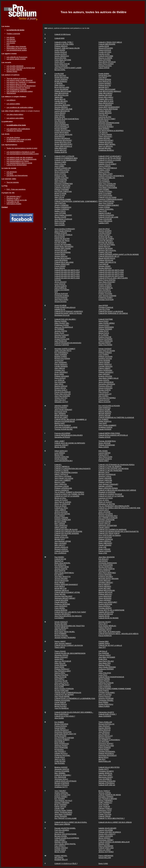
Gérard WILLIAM (105, 858)
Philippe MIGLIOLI (105, 594)
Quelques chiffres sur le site (17, 200)
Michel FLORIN (60, 337)
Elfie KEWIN (103, 451)
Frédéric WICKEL (61, 856)
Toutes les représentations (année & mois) (22, 148)
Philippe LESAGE (61, 535)
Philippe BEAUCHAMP (63, 91)
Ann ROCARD (104, 742)
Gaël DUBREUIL (61, 288)
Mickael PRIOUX (61, 704)
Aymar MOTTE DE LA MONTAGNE (112, 610)
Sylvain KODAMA (61, 459)
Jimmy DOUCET (60, 282)
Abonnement (11, 93)
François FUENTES (62, 345)
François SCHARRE (62, 771)
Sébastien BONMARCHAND (109, 123)
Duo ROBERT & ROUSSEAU (109, 740)
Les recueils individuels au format (21, 68)
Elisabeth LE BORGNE (107, 492)
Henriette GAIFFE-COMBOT (65, 349)
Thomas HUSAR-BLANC (64, 429)
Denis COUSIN (60, 221)
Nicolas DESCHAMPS (63, 258)
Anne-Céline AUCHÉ (62, 64)
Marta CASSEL (104, 172)
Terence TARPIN (105, 793)
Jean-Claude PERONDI (107, 667)
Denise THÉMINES (106, 801)
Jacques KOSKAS (105, 459)
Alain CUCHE (59, 223)
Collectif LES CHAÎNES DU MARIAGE (113, 529)
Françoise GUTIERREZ (107, 398)
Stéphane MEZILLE (62, 590)
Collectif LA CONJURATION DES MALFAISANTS (72, 469)
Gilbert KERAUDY (61, 451)
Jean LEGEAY (60, 516)
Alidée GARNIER (61, 355)
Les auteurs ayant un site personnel (20, 80)
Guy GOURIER (60, 382)
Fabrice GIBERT (105, 368)
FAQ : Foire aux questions (16, 189)
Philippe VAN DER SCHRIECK (110, 832)
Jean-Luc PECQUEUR (63, 661)
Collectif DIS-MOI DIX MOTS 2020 (111, 272)
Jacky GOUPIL (104, 380)
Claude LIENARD (105, 545)
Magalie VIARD (104, 844)
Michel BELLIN (60, 99)
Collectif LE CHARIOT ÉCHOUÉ (110, 494)
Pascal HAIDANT (61, 408)
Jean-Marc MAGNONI (107, 557)
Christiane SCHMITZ (106, 771)
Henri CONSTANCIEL (107, 201)
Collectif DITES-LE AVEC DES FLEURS (113, 278)
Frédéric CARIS (104, 170)
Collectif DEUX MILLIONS (64, 262)
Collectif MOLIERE (61, 600)
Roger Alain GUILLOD (63, 394)
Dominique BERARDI (62, 105)
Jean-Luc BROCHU (106, 146)
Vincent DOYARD (105, 284)
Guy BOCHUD (60, 121)
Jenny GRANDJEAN (106, 382)
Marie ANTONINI (105, 60)
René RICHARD (60, 736)
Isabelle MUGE (104, 616)
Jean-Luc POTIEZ (105, 695)
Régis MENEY (60, 583)
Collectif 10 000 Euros (62, 34)
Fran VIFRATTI (60, 846)
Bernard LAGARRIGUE (107, 474)
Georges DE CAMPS (106, 239)
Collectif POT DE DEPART (64, 695)
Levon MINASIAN (105, 596)
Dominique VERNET (106, 840)
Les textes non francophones (17, 175)
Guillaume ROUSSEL (62, 755)
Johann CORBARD (61, 205)
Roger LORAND (104, 549)
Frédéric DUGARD (105, 294)
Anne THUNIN (104, 805)
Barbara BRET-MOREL (107, 144)
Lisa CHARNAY (104, 182)
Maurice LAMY (60, 482)
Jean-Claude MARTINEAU (64, 573)
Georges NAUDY (105, 622)
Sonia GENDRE (104, 360)
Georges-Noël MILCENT (63, 596)
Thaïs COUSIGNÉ (105, 219)
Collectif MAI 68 (60, 559)
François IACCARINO (62, 433)
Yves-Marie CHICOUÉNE (108, 188)
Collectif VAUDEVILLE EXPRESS (67, 838)
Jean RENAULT (104, 732)
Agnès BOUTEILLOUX (63, 142)
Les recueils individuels (15, 66)
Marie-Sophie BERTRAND (108, 109)
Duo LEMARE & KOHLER (108, 518)
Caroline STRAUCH (62, 785)
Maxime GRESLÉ (61, 386)
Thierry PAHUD (60, 651)
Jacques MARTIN (61, 569)
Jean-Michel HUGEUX (63, 425)
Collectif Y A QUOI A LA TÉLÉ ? (66, 864)
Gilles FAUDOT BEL (62, 323)
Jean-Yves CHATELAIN (107, 184)
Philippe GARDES (105, 353)
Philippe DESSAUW (106, 260)
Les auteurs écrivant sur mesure (18, 88)
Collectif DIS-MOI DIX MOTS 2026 (67, 278)
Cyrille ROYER (60, 761)
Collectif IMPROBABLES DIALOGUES (69, 435)
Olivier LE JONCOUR (62, 504)
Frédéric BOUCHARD (62, 131)
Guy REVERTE (104, 734)
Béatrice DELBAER (106, 248)
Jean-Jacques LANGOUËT (108, 484)
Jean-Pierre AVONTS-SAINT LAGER (68, 68)
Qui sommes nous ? (14, 196)
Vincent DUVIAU (60, 302)
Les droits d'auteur (13, 137)
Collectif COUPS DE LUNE (108, 217)
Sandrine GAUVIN (105, 359)
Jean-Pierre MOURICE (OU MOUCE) (68, 616)
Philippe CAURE (60, 176)
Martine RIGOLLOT (106, 736)
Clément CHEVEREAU (107, 186)
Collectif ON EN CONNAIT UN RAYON (69, 645)
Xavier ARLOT (60, 62)
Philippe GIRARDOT (106, 372)
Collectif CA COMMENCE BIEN (66, 158)
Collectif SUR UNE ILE (107, 785)
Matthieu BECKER (105, 95)
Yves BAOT (103, 78)
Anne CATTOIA (60, 174)
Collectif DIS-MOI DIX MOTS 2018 (111, 270)
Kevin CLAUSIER (105, 193)
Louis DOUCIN (60, 284)
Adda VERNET (60, 840)
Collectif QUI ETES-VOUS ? (65, 716)
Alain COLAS (59, 197)
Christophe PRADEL (106, 700)
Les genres (11, 37)
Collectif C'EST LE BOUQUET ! (110, 156)
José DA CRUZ (104, 229)
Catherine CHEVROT (62, 188)
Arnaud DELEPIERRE (63, 252)
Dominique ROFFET (106, 744)
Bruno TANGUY (104, 791)
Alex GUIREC (104, 396)
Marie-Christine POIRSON (64, 689)
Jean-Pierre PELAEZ (106, 661)
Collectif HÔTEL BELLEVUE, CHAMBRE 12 (70, 419)
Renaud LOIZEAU (61, 549)
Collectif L (58, 465)
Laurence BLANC (105, 117)
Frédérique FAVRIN (62, 325)
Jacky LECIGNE (104, 512)
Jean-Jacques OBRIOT (63, 643)
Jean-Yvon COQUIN (106, 203)
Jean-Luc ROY (60, 759)
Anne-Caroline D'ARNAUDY (65, 229)
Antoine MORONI (61, 610)
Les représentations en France (18, 161)
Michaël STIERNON (62, 783)
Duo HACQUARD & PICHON (109, 406)
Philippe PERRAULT (62, 669)
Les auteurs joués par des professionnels (21, 159)
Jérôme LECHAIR (61, 512)
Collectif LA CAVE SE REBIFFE (110, 467)
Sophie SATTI (104, 769)
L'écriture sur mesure (14, 131)
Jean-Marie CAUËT (106, 174)
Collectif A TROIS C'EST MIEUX (110, 42)
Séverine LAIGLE (105, 476)
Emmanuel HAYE (61, 412)
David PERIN (59, 667)
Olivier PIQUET (104, 681)
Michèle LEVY (60, 539)
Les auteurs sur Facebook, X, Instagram (21, 82)
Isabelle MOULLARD (106, 612)
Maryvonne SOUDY (106, 777)
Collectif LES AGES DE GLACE (66, 529)
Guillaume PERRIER (106, 669)
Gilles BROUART (61, 148)
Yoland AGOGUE (105, 50)
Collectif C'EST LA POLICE (64, 156)
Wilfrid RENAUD (105, 730)
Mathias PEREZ (104, 665)
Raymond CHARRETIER (64, 184)
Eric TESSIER (60, 799)
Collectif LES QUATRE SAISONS (67, 533)
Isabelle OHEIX (104, 643)
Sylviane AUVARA (105, 66)
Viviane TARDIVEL (61, 793)
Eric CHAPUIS (104, 180)
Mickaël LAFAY (104, 472)
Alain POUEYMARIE (62, 696)
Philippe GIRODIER (62, 376)
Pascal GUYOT (104, 400)
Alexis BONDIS (60, 123)
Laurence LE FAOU (106, 498)
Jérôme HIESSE (105, 416)
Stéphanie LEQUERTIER (108, 526)
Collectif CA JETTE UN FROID (110, 158)
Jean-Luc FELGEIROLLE (64, 327)
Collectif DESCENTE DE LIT (109, 256)
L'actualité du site (13, 202)
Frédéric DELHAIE (105, 252)
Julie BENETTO (60, 103)
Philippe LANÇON (105, 482)
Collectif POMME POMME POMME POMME (115, 689)
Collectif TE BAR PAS (62, 795)
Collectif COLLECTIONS (107, 197)
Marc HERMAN (60, 414)
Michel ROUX (104, 757)
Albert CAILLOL (60, 164)
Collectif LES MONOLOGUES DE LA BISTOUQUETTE (119, 531)
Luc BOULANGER (105, 135)
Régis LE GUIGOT (105, 502)
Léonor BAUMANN (61, 89)
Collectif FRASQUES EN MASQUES (68, 343)
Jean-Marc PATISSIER (107, 657)
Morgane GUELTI (61, 390)
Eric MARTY (59, 575)
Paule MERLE (60, 586)
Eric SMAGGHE (60, 777)
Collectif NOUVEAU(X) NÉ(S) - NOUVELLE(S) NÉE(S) (119, 634)
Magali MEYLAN (60, 588)
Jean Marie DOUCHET (107, 282)
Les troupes (11, 43)
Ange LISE (103, 547)
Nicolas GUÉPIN (105, 390)
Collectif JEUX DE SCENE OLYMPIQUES (70, 443)
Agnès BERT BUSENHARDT (109, 107)
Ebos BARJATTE (105, 81)
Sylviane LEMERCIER (63, 520)
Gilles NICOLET (60, 630)
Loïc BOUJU (103, 133)
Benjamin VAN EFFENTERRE (65, 834)
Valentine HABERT (61, 406)
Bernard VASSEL (61, 836)
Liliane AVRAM (104, 68)
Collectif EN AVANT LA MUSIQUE (111, 311)
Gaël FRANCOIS (61, 341)
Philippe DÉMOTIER (62, 264)
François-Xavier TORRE (63, 810)
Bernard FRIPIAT (105, 343)
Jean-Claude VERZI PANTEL (65, 844)
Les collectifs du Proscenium (17, 57)
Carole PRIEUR (60, 702)
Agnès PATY (59, 659)
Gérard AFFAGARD (106, 48)
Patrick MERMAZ (105, 586)
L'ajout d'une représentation (17, 165)
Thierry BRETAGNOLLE (63, 146)
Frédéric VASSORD (106, 836)
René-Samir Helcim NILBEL (65, 632)
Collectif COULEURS (106, 215)
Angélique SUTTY (61, 787)
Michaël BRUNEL (105, 148)
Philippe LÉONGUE (106, 539)
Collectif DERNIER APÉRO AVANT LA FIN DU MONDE (119, 254)
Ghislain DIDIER (105, 266)
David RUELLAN (105, 761)
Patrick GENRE (104, 362)
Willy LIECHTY (60, 545)
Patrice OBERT (60, 641)
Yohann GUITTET (61, 398)
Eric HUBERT (104, 419)
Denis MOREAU (104, 606)
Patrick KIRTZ (104, 455)
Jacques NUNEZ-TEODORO (65, 638)
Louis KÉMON (60, 453)
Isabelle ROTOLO (61, 753)
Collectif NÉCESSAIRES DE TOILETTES (69, 626)
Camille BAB (59, 74)
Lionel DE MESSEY (106, 241)
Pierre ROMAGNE (61, 748)
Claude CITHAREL (105, 192)
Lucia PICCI (103, 675)
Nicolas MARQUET (106, 567)
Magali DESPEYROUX (107, 258)
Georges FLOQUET (62, 335)
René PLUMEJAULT (62, 685)
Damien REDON (105, 728)
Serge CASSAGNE (61, 172)
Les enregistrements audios (17, 50)
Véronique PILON (61, 681)
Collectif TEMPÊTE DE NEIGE (110, 795)
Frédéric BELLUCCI (106, 99)
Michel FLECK (104, 333)
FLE (8, 45)
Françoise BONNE (105, 125)
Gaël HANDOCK (105, 408)
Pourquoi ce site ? (13, 198)
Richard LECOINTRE (62, 514)
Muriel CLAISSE (60, 193)
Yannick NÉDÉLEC (61, 628)
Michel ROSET (104, 750)
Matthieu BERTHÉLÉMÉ (63, 109)
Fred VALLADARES (62, 830)
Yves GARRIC (104, 355)
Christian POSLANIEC (107, 693)
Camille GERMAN (61, 366)
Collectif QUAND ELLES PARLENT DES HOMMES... (74, 712)
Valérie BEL (59, 97)
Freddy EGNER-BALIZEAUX (65, 307)
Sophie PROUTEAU (106, 704)
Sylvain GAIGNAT (105, 349)
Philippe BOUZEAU (106, 142)
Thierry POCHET (105, 685)
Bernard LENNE (60, 522)
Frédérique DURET (106, 298)
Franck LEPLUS (104, 524)
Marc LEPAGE (60, 524)
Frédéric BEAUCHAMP (107, 89)
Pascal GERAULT (61, 364)
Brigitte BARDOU (61, 81)
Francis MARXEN (105, 575)
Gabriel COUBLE (105, 213)
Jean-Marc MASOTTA (62, 577)
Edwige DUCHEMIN (62, 290)
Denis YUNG (103, 864)
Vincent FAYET (104, 325)
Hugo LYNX (103, 553)
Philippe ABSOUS (61, 46)
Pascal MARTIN (104, 571)
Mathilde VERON (61, 842)
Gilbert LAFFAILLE (61, 474)
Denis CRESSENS (105, 221)
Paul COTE (103, 211)
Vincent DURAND (61, 298)
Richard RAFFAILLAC (107, 724)
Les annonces (12, 172)
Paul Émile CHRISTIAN (63, 192)
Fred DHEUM (103, 264)
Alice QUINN (59, 718)
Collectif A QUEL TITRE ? (64, 42)
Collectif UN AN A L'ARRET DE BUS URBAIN (115, 822)
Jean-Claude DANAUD (63, 231)
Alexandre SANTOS (62, 769)
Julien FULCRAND (105, 345)
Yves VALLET (59, 832)
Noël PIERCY (59, 679)
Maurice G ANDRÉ (105, 58)
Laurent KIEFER (105, 453)
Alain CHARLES (60, 182)
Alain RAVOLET (104, 726)
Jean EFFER (103, 305)
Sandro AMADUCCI (62, 56)
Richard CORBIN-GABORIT (109, 205)
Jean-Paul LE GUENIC (63, 502)
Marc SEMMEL (60, 773)
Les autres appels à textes (16, 59)
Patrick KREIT (104, 461)
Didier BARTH (60, 85)
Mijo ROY (102, 759)
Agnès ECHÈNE (60, 305)
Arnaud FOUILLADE (62, 339)
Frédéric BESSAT (105, 111)
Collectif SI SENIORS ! (63, 775)
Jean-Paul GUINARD (62, 396)
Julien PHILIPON (105, 673)
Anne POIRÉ (59, 687)
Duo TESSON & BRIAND (108, 799)
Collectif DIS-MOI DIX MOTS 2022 (111, 274)
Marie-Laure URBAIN (62, 824)
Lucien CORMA (104, 207)
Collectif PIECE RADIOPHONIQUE (111, 677)
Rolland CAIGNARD (106, 162)
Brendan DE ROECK (106, 243)
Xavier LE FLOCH (61, 500)
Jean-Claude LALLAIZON (64, 478)
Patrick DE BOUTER (62, 239)
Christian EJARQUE (106, 307)
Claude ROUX (60, 757)
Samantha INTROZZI (62, 437)
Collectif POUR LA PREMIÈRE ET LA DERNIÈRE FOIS (75, 698)
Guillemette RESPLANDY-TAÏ (65, 734)
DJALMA (58, 280)
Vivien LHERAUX (105, 541)
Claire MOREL (60, 608)
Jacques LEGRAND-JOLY (108, 516)
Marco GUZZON (105, 402)
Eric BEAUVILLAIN (61, 95)
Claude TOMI (59, 808)
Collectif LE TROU (61, 508)
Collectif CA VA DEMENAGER (65, 160)
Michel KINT (59, 455)
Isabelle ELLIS (60, 309)
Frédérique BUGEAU (106, 150)
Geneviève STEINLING (107, 781)
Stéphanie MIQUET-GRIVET (65, 598)
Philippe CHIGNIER (62, 190)
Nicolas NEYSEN (61, 624)
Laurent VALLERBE (106, 830)
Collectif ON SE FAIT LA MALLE (110, 645)
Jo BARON (58, 83)
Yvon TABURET (60, 791)
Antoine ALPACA (61, 54)
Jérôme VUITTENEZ (106, 852)
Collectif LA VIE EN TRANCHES (110, 471)
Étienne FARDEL (61, 321)
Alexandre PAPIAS (61, 655)
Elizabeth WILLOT (61, 860)
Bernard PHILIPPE (61, 675)
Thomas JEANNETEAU (107, 441)
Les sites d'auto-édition (15, 114)
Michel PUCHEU (61, 706)
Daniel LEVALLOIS (61, 537)
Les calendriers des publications (18, 129)
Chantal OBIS (104, 641)
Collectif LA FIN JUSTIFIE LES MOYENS (114, 469)
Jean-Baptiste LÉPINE (63, 541)
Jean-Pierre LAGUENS (63, 476)
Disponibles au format (17, 48)
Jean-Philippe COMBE (63, 199)
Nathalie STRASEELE (107, 783)
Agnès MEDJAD (104, 581)
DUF (56, 292)
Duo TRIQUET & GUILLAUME (66, 818)
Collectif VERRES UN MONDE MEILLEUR (114, 842)
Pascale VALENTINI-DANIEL (65, 828)
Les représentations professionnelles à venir (23, 154)
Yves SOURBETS (105, 779)
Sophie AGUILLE (61, 52)
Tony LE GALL (104, 500)
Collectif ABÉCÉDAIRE (107, 44)
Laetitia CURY (104, 223)
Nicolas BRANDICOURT (63, 144)
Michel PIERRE (104, 679)
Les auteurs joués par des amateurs (20, 157)
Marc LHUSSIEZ (61, 543)
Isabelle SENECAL (105, 773)
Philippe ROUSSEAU (106, 753)
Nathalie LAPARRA (106, 486)
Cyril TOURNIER (105, 812)
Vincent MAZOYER (61, 581)
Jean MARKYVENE (62, 567)
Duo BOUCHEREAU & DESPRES (111, 131)
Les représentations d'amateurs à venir (21, 152)
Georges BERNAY (61, 107)
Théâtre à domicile (13, 34)
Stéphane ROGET (61, 746)
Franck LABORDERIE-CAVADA (66, 472)
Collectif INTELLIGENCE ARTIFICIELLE (113, 435)
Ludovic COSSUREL (106, 209)
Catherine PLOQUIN (106, 683)
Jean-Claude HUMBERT (107, 425)
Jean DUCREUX (105, 290)
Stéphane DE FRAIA (62, 241)
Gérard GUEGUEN (106, 388)
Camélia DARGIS (105, 233)
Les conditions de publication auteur (20, 91)
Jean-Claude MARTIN (107, 569)
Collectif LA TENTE (61, 471)
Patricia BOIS (103, 121)
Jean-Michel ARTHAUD (107, 62)
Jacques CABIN (60, 162)
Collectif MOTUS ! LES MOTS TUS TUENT (70, 612)
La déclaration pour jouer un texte (19, 139)
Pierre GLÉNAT (60, 378)
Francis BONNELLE (62, 127)
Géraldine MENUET (106, 583)
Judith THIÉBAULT (105, 803)
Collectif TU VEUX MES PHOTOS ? (112, 818)
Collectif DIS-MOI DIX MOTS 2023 (67, 276)
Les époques (11, 41)
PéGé (101, 671)
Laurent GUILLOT (105, 394)
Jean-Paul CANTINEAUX (108, 168)
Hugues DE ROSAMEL (63, 245)
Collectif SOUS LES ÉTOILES (65, 781)
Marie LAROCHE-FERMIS (108, 488)
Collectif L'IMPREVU (62, 467)
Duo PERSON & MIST (63, 671)
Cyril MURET (59, 618)
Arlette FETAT (104, 331)
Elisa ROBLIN (60, 742)
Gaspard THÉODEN (62, 803)
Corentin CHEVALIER (62, 186)
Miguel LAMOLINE (105, 480)
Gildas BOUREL (104, 138)
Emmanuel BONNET (106, 127)
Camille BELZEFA (61, 101)
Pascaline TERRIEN (106, 797)
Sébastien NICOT (105, 630)
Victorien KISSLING (62, 457)
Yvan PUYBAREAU (62, 708)
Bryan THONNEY (61, 805)
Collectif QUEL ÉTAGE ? (108, 714)
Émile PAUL (103, 659)
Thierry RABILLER (105, 722)
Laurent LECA (104, 510)
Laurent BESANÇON (62, 111)
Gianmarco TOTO (105, 810)
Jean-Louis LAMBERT (63, 480)
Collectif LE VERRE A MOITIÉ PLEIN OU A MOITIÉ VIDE (119, 508)
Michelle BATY (104, 87)
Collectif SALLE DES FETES (109, 767)
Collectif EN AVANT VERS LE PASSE (68, 313)
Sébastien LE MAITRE (107, 504)
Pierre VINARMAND (106, 846)
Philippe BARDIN (105, 80)
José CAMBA (59, 166)
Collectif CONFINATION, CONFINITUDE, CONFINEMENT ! (76, 201)
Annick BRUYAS (60, 150)
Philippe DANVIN (61, 233)
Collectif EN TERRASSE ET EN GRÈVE (113, 313)
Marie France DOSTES (107, 280)
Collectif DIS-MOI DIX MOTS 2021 (67, 274)
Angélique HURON (105, 427)
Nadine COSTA (60, 211)
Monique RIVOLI (105, 738)
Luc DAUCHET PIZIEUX (63, 235)
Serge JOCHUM (104, 443)
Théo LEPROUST (61, 526)
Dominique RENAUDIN (63, 732)
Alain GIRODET (104, 374)
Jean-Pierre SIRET (105, 775)
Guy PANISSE (104, 653)
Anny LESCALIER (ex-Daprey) (110, 535)
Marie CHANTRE (61, 180)
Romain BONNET (61, 129)
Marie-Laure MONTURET (108, 602)
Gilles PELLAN (60, 663)
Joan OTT (102, 647)
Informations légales (14, 204)
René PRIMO (103, 702)
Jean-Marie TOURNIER (63, 814)
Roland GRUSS (60, 388)
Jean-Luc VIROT (105, 850)
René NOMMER (60, 634)
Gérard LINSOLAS (61, 547)
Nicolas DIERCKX (105, 268)
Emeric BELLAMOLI (106, 97)
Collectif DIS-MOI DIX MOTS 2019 (67, 272)
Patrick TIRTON (60, 807)
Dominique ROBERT (62, 740)
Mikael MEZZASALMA (107, 590)
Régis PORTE (104, 691)
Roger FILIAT (59, 333)
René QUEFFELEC (62, 714)
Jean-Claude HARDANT (63, 410)
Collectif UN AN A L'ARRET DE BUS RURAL (71, 822)
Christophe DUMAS (62, 296)
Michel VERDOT (105, 838)
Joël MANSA (103, 561)
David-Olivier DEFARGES (64, 247)
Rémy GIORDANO (105, 370)
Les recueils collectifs (14, 70)
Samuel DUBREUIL (106, 288)
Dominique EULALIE (62, 315)
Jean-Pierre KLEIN (105, 457)
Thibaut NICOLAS (105, 628)
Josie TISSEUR (104, 807)
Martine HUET (60, 423)
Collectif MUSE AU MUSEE (109, 618)
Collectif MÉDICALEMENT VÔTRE (67, 592)
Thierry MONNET (105, 600)
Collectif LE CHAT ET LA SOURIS (67, 496)
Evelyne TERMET (61, 797)
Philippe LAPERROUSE (63, 488)
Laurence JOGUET (61, 445)
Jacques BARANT (61, 80)
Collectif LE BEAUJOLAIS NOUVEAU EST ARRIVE (117, 490)
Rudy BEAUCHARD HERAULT (110, 91)
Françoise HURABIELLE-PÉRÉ (66, 427)
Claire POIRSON (105, 687)
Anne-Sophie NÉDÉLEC (107, 626)
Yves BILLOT (103, 115)
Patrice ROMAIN (105, 748)
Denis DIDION (60, 268)
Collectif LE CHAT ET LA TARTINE (111, 496)
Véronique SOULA (61, 779)
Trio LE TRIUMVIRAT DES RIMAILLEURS (114, 506)
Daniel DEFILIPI (104, 247)
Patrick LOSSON (105, 551)
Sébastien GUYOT (61, 402)
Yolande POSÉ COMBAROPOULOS (68, 693)
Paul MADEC (59, 557)
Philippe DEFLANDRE (63, 248)
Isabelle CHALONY (61, 178)
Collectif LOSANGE (62, 551)
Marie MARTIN (60, 571)
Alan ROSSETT (60, 752)
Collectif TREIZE (105, 816)
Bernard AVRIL (60, 70)
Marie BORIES (104, 129)
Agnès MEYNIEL (105, 588)
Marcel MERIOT (104, 584)
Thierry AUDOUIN (61, 66)
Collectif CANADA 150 (63, 168)
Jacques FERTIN (61, 331)
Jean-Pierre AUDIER (106, 64)
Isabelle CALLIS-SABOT (107, 164)
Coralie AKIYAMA (105, 52)
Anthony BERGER (105, 105)
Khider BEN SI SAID (106, 101)
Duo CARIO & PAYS (62, 170)
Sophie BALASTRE (62, 78)
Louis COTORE (60, 213)
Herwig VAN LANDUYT (107, 834)
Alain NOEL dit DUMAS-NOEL (110, 632)
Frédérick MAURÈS (106, 577)
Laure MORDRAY (61, 606)
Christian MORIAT (105, 608)
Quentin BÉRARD (105, 113)
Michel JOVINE (60, 447)
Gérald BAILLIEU (105, 76)
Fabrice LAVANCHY (62, 490)
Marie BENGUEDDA (106, 103)
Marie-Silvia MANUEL (62, 563)
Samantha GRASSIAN (107, 384)
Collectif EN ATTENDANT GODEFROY (69, 311)
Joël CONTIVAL (60, 203)
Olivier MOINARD (105, 598)
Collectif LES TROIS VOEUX (109, 533)
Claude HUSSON (105, 429)
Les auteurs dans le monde (16, 84)
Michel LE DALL (60, 498)
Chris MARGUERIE (106, 565)
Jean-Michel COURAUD (63, 219)
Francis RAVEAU (61, 726)
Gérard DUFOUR (105, 292)
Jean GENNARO (61, 362)
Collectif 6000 (59, 38)
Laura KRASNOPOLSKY (64, 461)
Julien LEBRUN (60, 510)
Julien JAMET (60, 441)
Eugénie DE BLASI (106, 237)
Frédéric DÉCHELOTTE (107, 262)
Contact (5, 207)
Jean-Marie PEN (105, 663)
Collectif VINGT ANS (106, 848)
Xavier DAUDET (104, 235)
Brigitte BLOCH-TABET (107, 119)
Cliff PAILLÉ (103, 651)
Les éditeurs (11, 100)
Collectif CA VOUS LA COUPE (110, 160)
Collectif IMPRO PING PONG (109, 433)
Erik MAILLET (104, 559)
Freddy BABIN (104, 74)
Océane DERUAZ (61, 256)
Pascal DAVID (60, 237)
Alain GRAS (59, 384)
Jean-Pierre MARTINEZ (107, 573)
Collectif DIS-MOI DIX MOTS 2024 (111, 276)
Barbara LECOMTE (106, 514)
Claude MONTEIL (61, 602)
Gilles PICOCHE (60, 677)
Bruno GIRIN (59, 374)
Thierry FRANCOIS (106, 341)
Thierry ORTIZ (60, 647)
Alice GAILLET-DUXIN (107, 351)
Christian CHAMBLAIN (107, 178)
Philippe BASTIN (105, 85)
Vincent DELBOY (61, 250)
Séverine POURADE (106, 698)
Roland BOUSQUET (106, 140)
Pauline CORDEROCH (63, 207)
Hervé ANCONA (60, 58)
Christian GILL (60, 370)
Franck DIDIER (60, 266)
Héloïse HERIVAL (105, 412)
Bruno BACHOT (60, 76)
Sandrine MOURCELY (63, 614)
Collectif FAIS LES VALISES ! (65, 319)
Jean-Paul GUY (60, 400)
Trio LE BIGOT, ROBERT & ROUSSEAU (69, 492)
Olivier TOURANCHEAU (63, 812)
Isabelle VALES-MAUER (107, 828)
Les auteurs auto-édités (15, 118)
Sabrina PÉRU (60, 673)
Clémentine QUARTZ (106, 712)
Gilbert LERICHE (61, 528)
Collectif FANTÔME (106, 319)
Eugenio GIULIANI (105, 376)
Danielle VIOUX (60, 850)
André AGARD (60, 50)
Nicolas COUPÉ (60, 217)
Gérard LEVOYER (105, 537)
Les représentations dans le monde (19, 163)
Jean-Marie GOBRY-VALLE (109, 378)
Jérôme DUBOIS (61, 286)
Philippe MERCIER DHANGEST (66, 584)
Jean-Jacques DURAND (107, 296)
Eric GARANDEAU (61, 353)
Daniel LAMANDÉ (105, 478)
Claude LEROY (104, 528)
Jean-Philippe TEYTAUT (63, 801)
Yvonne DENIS (60, 254)
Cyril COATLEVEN (105, 195)
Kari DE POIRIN (60, 243)
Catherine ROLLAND (106, 746)
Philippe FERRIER (105, 329)
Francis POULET (105, 696)
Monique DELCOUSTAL (107, 250)
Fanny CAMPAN (105, 166)
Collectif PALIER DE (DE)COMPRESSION (70, 653)
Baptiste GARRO (61, 357)
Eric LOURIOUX (60, 553)
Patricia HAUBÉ (104, 410)
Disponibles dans (16, 46)
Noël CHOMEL (104, 190)
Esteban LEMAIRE (61, 518)
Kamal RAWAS (60, 728)
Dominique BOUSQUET (63, 140)
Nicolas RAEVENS (61, 724)
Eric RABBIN (59, 722)
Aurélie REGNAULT (62, 730)
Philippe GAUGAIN (106, 357)
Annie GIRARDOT (61, 372)
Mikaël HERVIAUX (61, 416)
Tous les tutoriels (13, 182)
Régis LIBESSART (105, 543)
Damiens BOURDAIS (62, 138)
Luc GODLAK (59, 380)
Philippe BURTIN (61, 152)
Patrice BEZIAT (60, 113)
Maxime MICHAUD (106, 592)
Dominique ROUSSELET (108, 755)
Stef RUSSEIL (60, 763)
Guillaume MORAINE (62, 604)
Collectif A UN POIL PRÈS (64, 44)
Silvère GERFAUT (105, 364)
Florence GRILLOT (106, 386)
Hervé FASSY (104, 321)
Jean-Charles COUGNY (63, 215)
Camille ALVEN (104, 54)
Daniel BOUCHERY (62, 133)
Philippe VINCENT (61, 848)
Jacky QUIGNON (105, 716)
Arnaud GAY (59, 360)
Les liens (10, 174)
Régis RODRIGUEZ (62, 744)
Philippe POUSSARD (62, 700)
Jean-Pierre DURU (61, 300)
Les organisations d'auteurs (17, 89)
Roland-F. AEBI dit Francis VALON (67, 48)
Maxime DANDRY (105, 231)
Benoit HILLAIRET (61, 417)
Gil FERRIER (59, 329)
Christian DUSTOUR (106, 300)
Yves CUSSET (60, 225)
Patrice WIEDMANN (106, 856)
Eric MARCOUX (60, 565)
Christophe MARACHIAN (108, 563)
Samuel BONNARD (62, 125)
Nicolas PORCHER (61, 691)
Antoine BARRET (105, 83)
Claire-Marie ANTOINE (63, 60)
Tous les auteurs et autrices (17, 78)
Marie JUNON (104, 447)
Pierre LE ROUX (60, 506)
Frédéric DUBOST (105, 286)
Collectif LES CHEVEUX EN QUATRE (68, 531)
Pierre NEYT (103, 624)
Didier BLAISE (60, 117)
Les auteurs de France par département (21, 86)
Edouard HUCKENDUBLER (65, 421)
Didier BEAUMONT (106, 93)
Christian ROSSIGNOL (107, 752)
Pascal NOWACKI (105, 636)
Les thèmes (11, 39)
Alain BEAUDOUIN (61, 93)
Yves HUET (103, 423)
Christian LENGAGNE (107, 520)
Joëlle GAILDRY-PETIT (63, 351)
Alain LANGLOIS (61, 484)
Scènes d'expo (12, 71)
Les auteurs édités (13, 104)
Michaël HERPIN (105, 414)
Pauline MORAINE (105, 604)
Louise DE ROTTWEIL (107, 245)
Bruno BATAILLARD (62, 87)
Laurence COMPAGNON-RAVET (111, 199)
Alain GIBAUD (60, 368)
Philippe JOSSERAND (107, 445)
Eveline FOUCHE (105, 337)
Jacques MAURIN (61, 579)
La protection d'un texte (15, 141)
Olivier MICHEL (60, 594)
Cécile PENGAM (61, 665)
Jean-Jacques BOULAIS (63, 135)
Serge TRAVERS (61, 816)
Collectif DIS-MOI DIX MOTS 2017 (67, 270)
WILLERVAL (59, 858)
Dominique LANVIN (62, 486)
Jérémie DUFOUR (61, 294)
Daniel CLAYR (60, 195)
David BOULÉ (60, 136)
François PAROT (105, 655)
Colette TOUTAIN (105, 814)
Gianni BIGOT (60, 115)
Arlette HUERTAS (105, 421)
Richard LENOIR (105, 522)
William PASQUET (61, 657)
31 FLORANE (104, 335)
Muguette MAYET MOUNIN (109, 579)
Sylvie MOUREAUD (106, 614)
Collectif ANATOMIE (106, 56)
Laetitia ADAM (104, 46)
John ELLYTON (104, 309)
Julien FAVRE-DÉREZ (107, 323)
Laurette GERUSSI (106, 366)
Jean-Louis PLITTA (61, 683)
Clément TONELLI (105, 808)
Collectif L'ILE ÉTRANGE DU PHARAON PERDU (117, 465)
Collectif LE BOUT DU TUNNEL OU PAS (69, 494)
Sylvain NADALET (61, 622)
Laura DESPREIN (61, 260)
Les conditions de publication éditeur (20, 107)
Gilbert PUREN (104, 706)
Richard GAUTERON (62, 359)
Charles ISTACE (105, 437)
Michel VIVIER (60, 852)
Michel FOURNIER (105, 339)
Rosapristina (59, 750)
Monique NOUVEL (61, 636)
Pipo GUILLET (104, 392)
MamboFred (59, 561)
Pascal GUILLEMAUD (62, 392)
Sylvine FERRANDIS (106, 327)
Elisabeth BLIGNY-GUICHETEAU (67, 119)
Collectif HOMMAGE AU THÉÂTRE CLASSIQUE (116, 417)
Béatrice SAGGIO (61, 767)
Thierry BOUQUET (105, 136)
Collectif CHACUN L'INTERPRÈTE (111, 176)
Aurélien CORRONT (62, 209)
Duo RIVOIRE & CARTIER (64, 738)
